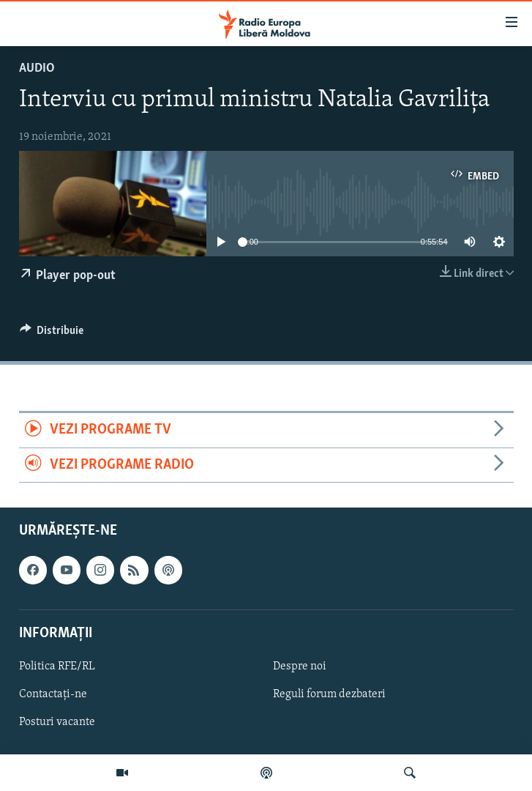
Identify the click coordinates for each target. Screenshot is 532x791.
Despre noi (300, 666)
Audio (37, 68)
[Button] (52, 334)
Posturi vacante (57, 722)
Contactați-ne (53, 694)
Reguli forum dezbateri (329, 694)
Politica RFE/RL (57, 666)
